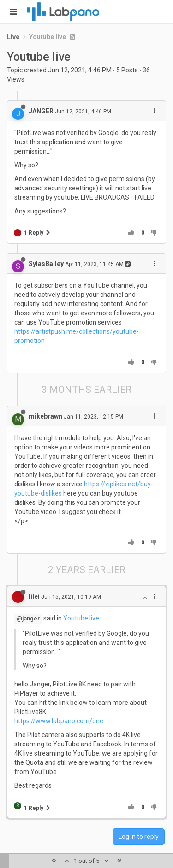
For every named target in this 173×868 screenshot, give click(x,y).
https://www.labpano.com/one (59, 721)
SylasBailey (46, 264)
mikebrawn (45, 416)
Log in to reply (139, 837)
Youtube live (81, 618)
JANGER (41, 111)
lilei (34, 596)
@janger (28, 618)
